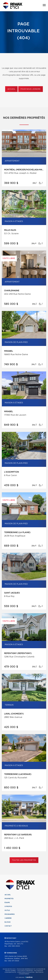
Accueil (11, 89)
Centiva (29, 977)
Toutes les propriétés (24, 860)
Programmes (10, 914)
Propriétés (9, 899)
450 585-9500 (14, 946)
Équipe (7, 903)
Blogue (8, 922)
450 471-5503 (14, 961)
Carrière (8, 918)
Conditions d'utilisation (26, 972)
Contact (8, 926)
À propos (8, 906)
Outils (7, 910)
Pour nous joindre (30, 89)
